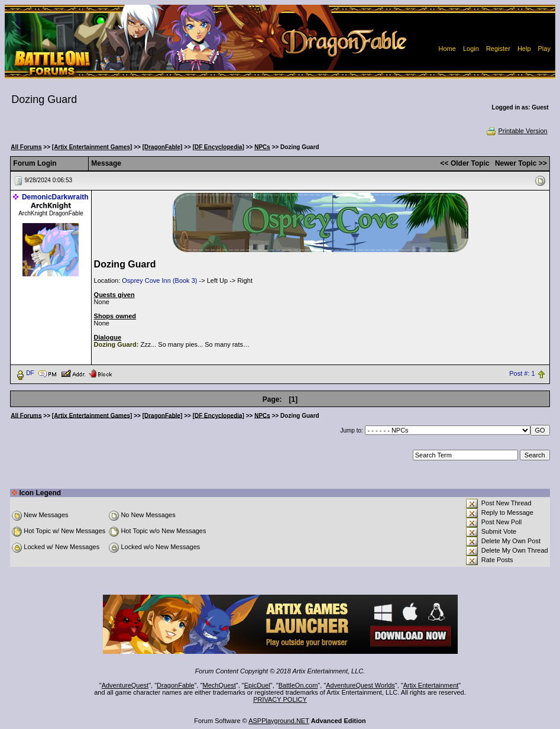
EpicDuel (257, 685)
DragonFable (176, 685)
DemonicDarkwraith (55, 197)
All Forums (26, 147)
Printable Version (517, 131)
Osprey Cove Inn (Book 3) (159, 280)
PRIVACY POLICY (280, 699)
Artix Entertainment (431, 685)
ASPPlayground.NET (279, 721)
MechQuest (219, 685)
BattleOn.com (298, 685)
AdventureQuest (125, 685)
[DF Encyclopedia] (219, 147)
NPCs (262, 147)
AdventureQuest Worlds (360, 685)
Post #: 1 (522, 373)
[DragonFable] (163, 147)
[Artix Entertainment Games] (92, 147)
